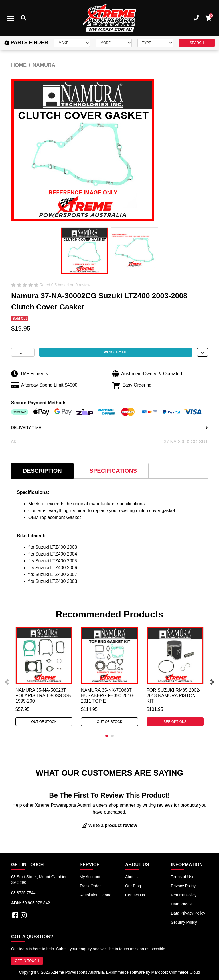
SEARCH (197, 43)
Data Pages (181, 904)
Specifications (113, 471)
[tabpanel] (44, 676)
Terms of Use (182, 877)
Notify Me (116, 352)
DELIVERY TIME (109, 428)
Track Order (90, 886)
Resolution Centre (96, 895)
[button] (202, 352)
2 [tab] (112, 736)
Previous (7, 682)
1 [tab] (107, 736)
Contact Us (135, 895)
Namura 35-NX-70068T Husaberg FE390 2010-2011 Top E (108, 696)
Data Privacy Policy (188, 913)
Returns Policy (184, 895)
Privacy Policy (183, 886)
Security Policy (184, 922)
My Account (90, 877)
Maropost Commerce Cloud (176, 972)
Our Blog (133, 886)
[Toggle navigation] (10, 18)
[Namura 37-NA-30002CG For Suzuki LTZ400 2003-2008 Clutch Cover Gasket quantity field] (23, 352)
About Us (133, 877)
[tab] (42, 471)
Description (42, 471)
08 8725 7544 (23, 893)
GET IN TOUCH (27, 961)
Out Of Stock (44, 722)
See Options (175, 722)
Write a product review (109, 825)
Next (212, 682)
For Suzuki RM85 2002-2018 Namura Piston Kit (174, 696)
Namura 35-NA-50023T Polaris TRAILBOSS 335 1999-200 (43, 696)
